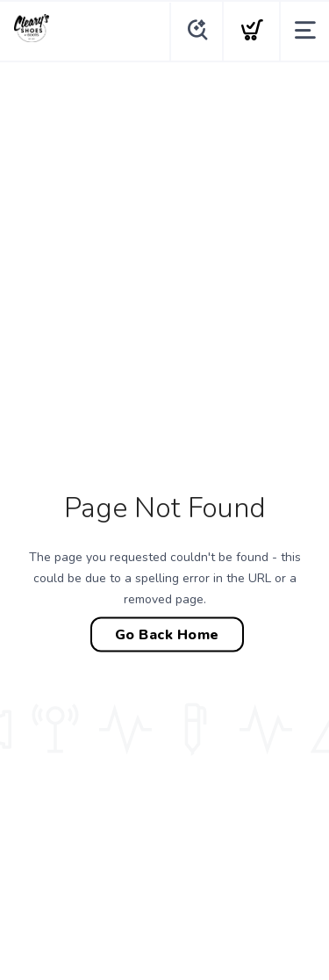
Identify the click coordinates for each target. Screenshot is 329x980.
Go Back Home (167, 635)
